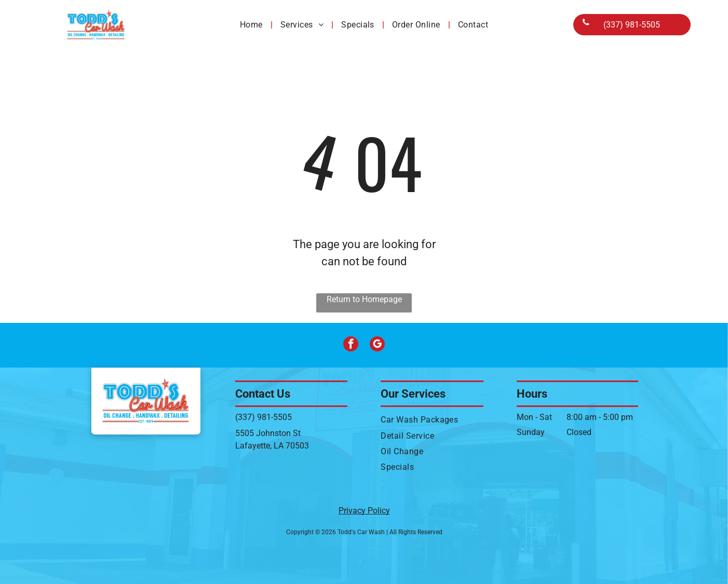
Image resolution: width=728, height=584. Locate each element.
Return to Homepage (364, 299)
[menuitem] (252, 24)
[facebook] (351, 345)
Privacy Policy (364, 511)
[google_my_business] (377, 345)
